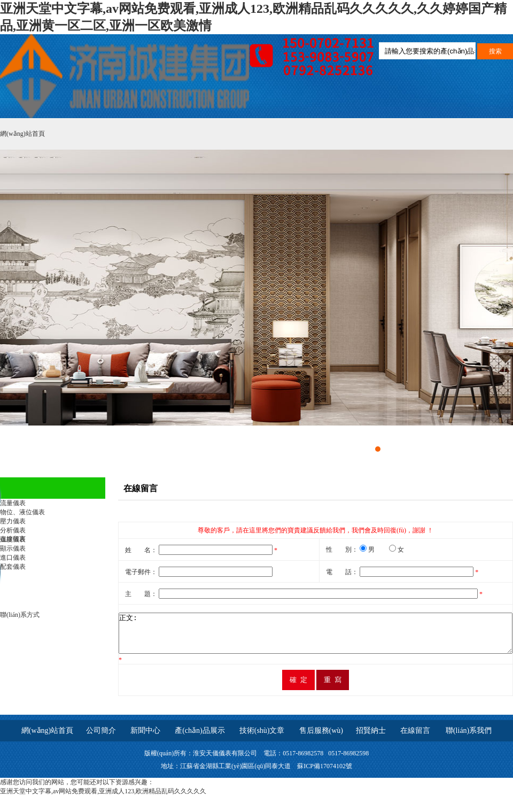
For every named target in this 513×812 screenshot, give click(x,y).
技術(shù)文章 (262, 738)
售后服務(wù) (321, 738)
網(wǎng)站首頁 (22, 134)
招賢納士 (371, 738)
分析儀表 (13, 530)
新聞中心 (145, 738)
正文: (292, 637)
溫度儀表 (13, 539)
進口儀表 (13, 558)
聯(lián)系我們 (469, 738)
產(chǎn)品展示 (200, 738)
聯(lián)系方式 (20, 615)
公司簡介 (101, 738)
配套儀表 (13, 567)
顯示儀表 (13, 548)
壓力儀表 (13, 521)
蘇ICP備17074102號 (325, 774)
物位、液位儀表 (22, 512)
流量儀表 (13, 503)
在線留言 (419, 738)
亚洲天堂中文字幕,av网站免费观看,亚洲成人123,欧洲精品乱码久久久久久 (103, 799)
